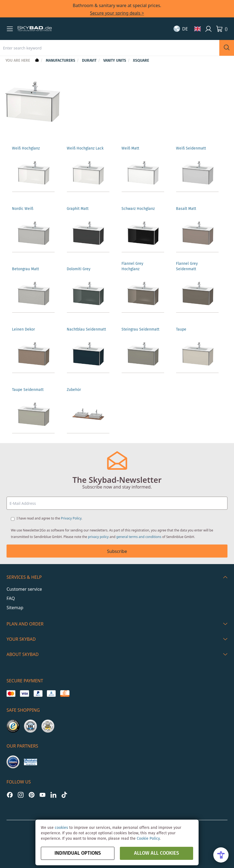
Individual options (78, 853)
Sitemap (15, 608)
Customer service (24, 589)
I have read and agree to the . (49, 518)
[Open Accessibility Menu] (221, 855)
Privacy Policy (71, 518)
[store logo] (35, 29)
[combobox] (110, 48)
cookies (61, 828)
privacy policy (98, 537)
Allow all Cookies (156, 853)
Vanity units (115, 61)
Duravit (90, 61)
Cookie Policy (148, 839)
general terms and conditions (139, 537)
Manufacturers (61, 61)
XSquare (141, 61)
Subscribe (117, 551)
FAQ (11, 598)
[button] (10, 29)
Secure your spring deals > (117, 13)
